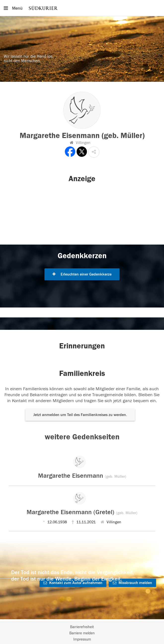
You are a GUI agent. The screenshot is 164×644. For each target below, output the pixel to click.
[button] (94, 152)
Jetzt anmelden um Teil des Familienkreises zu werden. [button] (80, 415)
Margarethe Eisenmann (82, 476)
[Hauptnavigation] (82, 8)
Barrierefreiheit (82, 627)
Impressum (82, 639)
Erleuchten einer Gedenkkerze (82, 274)
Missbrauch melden (132, 583)
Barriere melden (82, 633)
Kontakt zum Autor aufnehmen (73, 583)
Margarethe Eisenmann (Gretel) (82, 512)
